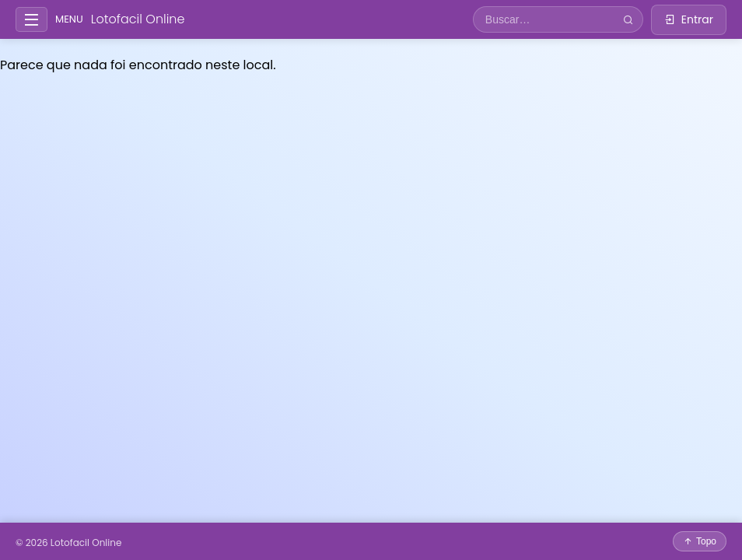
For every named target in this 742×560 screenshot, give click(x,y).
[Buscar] (628, 20)
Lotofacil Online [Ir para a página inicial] (138, 19)
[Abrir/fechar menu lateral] (31, 20)
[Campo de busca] (544, 19)
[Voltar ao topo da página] (700, 541)
